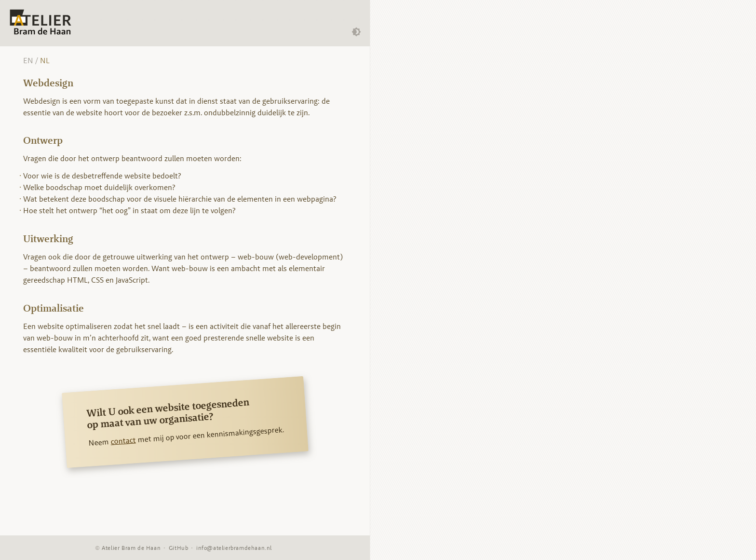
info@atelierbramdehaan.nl (234, 548)
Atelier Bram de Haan (131, 548)
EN (28, 61)
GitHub (179, 548)
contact (123, 441)
